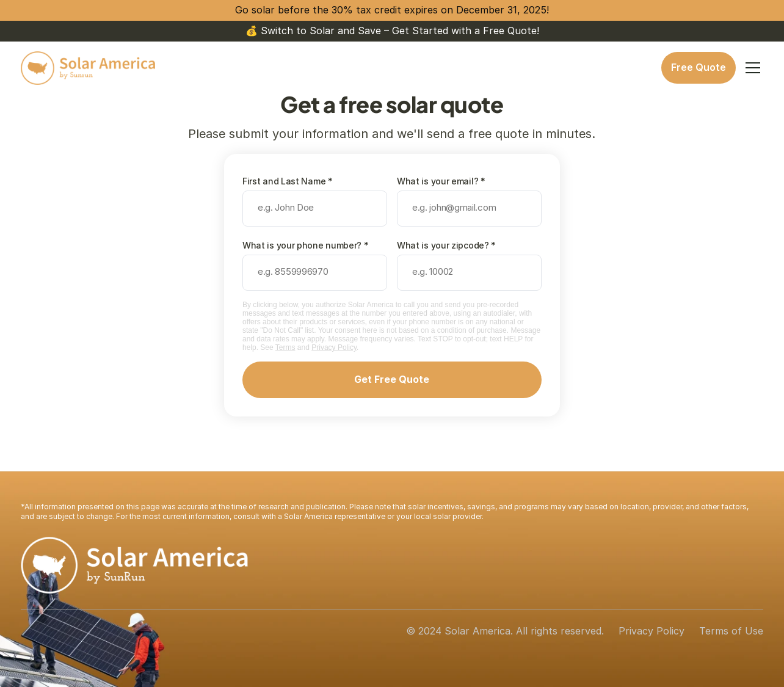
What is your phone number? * (306, 245)
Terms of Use (731, 631)
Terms (285, 347)
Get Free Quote (392, 379)
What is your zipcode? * (446, 245)
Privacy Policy (334, 347)
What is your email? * (441, 181)
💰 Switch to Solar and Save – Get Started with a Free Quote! (392, 31)
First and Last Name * (288, 181)
